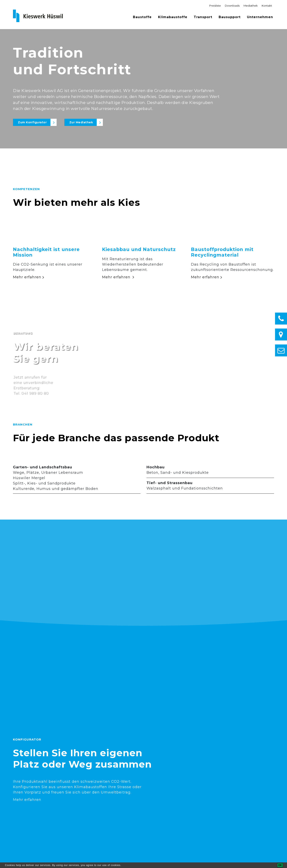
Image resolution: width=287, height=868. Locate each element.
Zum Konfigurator (32, 122)
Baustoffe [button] (142, 17)
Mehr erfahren (27, 277)
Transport (203, 17)
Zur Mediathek (81, 122)
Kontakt (267, 6)
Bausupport (230, 17)
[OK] (280, 865)
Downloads (232, 6)
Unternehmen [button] (260, 17)
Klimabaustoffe (173, 17)
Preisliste (215, 6)
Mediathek (251, 6)
